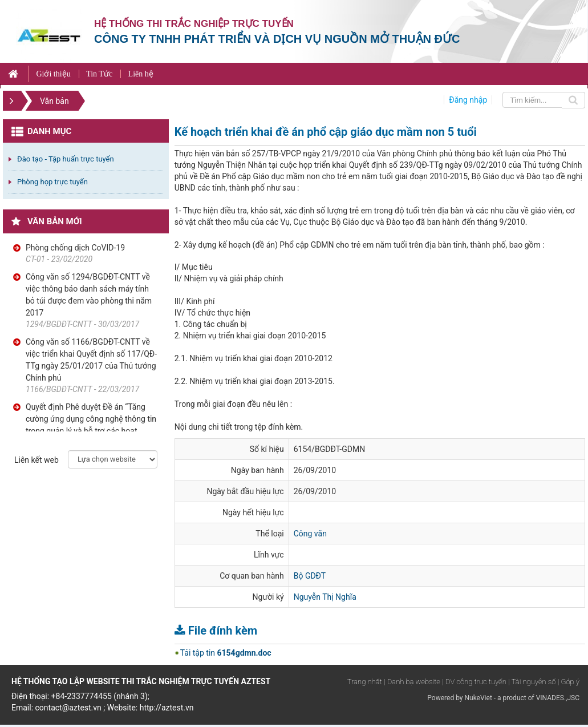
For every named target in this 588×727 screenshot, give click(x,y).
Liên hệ (141, 74)
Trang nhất (365, 682)
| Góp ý (569, 682)
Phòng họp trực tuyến (52, 182)
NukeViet (478, 698)
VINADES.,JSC (558, 698)
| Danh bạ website (412, 682)
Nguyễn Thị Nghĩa (325, 597)
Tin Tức (99, 74)
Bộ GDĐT (310, 576)
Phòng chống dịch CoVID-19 (75, 248)
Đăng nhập (468, 100)
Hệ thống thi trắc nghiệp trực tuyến (194, 24)
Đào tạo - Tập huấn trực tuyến (66, 159)
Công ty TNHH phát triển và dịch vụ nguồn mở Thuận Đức (277, 39)
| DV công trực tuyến (474, 682)
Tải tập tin (226, 653)
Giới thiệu (53, 74)
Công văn (310, 534)
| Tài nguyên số (532, 682)
